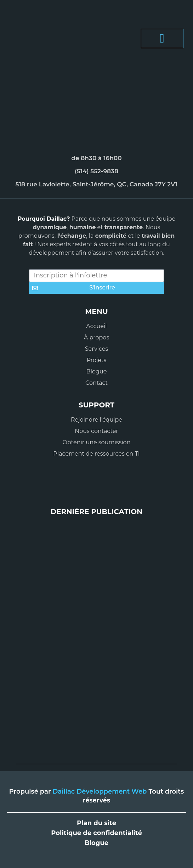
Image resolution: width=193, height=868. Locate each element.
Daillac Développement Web (101, 791)
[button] (162, 38)
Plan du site (96, 823)
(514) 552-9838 (96, 171)
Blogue (96, 843)
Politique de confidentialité (96, 833)
